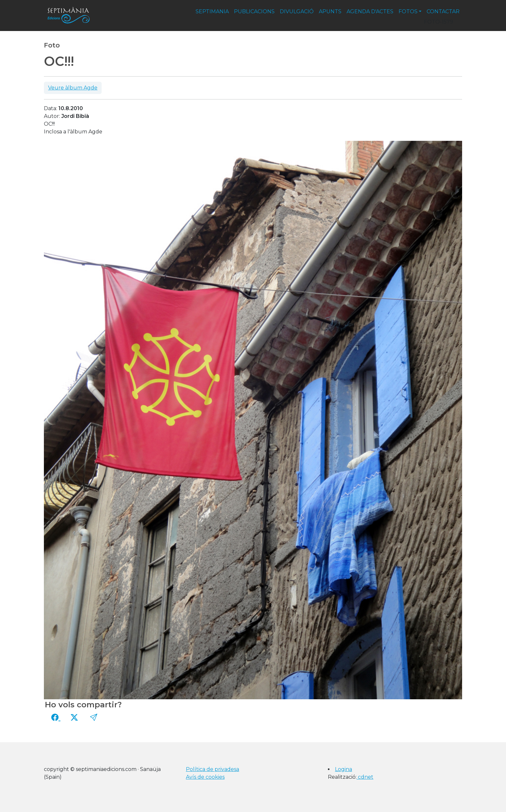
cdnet (365, 777)
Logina (344, 769)
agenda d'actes (370, 11)
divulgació (297, 11)
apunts (330, 11)
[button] (94, 717)
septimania (212, 11)
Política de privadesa (213, 769)
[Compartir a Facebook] (56, 717)
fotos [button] (408, 11)
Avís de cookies (205, 777)
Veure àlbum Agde (73, 88)
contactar (443, 11)
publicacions (254, 11)
